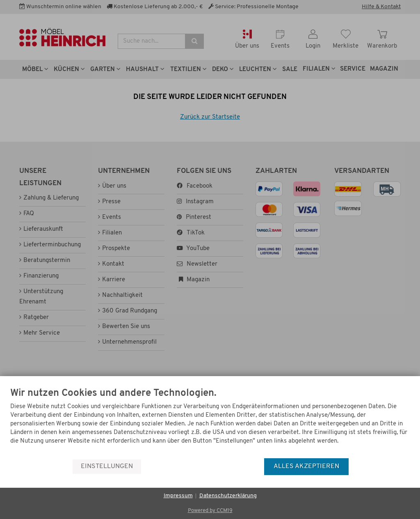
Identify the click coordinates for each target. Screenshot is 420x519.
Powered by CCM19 (210, 511)
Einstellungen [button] (107, 466)
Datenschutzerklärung (228, 496)
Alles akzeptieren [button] (306, 466)
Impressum (178, 496)
